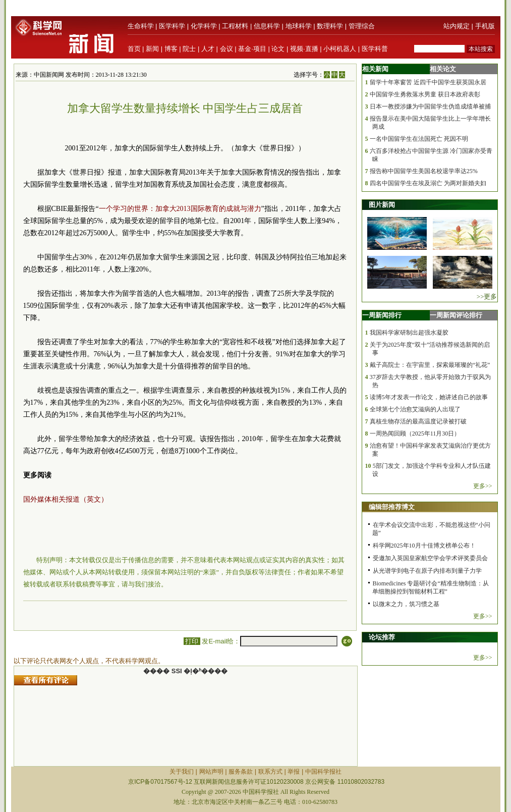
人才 (208, 49)
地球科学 (299, 26)
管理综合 (362, 26)
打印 (192, 641)
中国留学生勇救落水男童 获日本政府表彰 (425, 94)
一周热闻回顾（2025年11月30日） (415, 434)
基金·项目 (252, 49)
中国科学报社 (323, 772)
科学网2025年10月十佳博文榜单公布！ (424, 546)
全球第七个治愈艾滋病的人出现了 (415, 409)
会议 (226, 49)
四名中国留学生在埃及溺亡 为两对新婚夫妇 (428, 183)
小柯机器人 (340, 49)
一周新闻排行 (382, 315)
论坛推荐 (382, 637)
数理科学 (330, 26)
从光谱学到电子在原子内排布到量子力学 (427, 571)
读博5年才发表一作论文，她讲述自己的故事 (429, 397)
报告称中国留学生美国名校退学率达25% (424, 171)
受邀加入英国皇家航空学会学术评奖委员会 (430, 558)
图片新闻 (382, 205)
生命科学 (141, 26)
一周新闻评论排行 (456, 315)
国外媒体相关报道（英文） (66, 499)
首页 (134, 49)
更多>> (483, 486)
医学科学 (172, 26)
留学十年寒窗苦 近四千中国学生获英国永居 (428, 82)
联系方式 (270, 772)
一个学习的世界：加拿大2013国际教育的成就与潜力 (180, 209)
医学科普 (375, 49)
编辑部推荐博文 (392, 507)
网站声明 (211, 772)
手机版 (485, 26)
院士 (189, 49)
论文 (278, 49)
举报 (294, 772)
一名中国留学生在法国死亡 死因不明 (419, 139)
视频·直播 (304, 49)
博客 (171, 49)
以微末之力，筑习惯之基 (406, 604)
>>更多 (487, 296)
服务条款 (241, 772)
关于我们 (182, 772)
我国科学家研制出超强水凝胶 (409, 333)
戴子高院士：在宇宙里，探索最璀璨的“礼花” (430, 365)
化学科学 (204, 26)
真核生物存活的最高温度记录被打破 (418, 421)
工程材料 (235, 26)
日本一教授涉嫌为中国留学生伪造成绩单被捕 (430, 106)
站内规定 (457, 26)
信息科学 (267, 26)
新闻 (152, 49)
